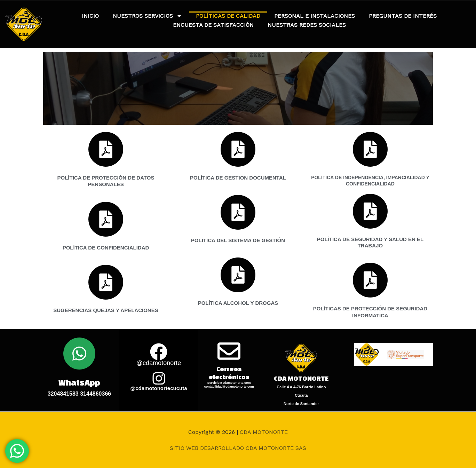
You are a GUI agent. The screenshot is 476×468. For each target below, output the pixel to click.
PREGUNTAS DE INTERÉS (403, 16)
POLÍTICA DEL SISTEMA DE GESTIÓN (238, 240)
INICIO (90, 16)
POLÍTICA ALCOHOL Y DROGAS (238, 303)
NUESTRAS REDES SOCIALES (307, 25)
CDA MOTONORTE (264, 432)
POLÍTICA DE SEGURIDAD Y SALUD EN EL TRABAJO (370, 242)
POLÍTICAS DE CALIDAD (228, 16)
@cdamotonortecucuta (159, 388)
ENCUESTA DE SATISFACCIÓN (213, 25)
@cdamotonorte (159, 363)
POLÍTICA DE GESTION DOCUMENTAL (238, 178)
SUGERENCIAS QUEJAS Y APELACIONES (106, 310)
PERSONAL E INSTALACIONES (315, 16)
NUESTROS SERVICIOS (147, 16)
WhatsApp (79, 383)
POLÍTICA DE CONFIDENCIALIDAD (106, 248)
